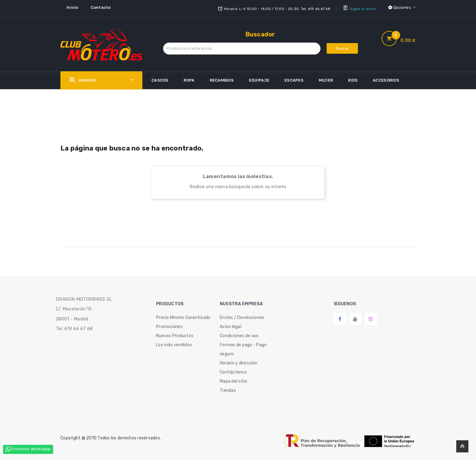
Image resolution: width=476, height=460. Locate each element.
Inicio (72, 7)
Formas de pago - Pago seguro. (243, 347)
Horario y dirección (239, 361)
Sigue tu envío (363, 8)
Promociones (169, 324)
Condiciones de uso (239, 333)
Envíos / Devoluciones (242, 315)
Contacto (101, 7)
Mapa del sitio (234, 379)
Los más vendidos (174, 342)
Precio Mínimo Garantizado (183, 315)
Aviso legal (231, 324)
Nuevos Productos (175, 333)
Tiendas (228, 388)
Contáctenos (233, 370)
